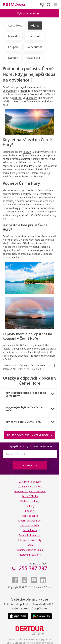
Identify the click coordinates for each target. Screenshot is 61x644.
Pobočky (30, 511)
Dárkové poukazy (30, 501)
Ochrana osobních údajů (30, 550)
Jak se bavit (33, 58)
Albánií (23, 91)
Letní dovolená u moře (30, 487)
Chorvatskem (10, 91)
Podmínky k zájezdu (30, 535)
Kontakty (30, 506)
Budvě (8, 359)
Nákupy (13, 58)
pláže (21, 162)
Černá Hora (15, 26)
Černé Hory (15, 190)
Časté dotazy (30, 530)
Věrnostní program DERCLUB (30, 491)
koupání (27, 152)
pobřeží (17, 98)
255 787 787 (32, 568)
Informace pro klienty (30, 540)
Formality (14, 36)
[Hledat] (49, 5)
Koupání (13, 47)
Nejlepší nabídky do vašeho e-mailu (30, 446)
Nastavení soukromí (30, 555)
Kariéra (30, 545)
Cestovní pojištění (30, 525)
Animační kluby (30, 496)
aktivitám (8, 169)
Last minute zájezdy (30, 482)
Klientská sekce (30, 516)
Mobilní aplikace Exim (30, 521)
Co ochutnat (34, 47)
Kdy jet (35, 26)
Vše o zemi (34, 36)
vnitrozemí (32, 98)
